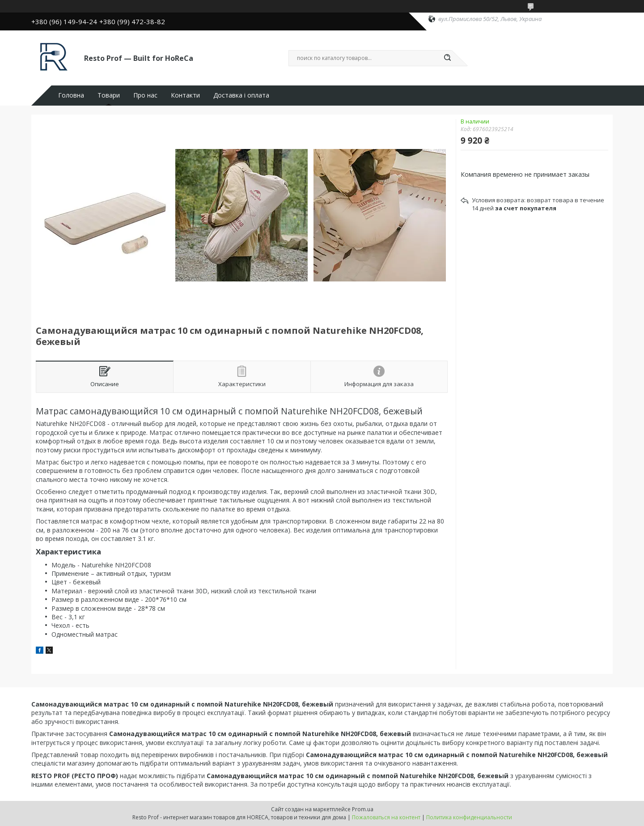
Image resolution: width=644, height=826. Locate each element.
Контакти (185, 95)
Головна (71, 95)
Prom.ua (363, 809)
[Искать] (447, 58)
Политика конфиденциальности (469, 817)
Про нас (145, 95)
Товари (109, 95)
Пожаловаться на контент (386, 817)
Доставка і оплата (241, 95)
